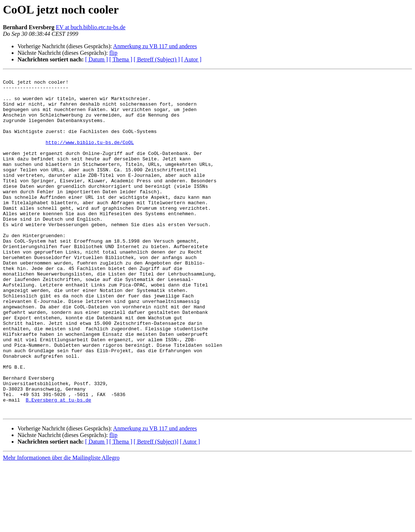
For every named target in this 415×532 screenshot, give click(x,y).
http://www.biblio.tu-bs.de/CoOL (90, 156)
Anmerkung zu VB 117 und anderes (155, 46)
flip (113, 53)
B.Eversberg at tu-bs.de (58, 465)
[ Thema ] (121, 59)
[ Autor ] (191, 59)
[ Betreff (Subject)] (156, 510)
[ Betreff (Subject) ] (157, 59)
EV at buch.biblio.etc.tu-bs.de (91, 27)
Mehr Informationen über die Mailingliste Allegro (61, 526)
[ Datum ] (96, 59)
